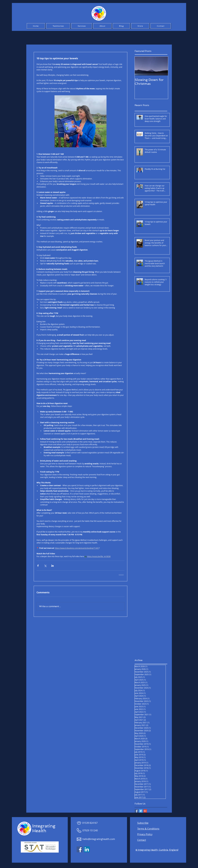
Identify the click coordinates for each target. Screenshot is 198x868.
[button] (58, 26)
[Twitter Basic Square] (141, 811)
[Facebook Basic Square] (136, 811)
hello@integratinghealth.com (99, 839)
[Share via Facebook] (38, 566)
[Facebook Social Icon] (80, 849)
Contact (142, 840)
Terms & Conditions (148, 829)
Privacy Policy (145, 834)
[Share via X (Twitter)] (45, 566)
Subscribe (143, 823)
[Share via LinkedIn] (53, 566)
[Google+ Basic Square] (145, 811)
